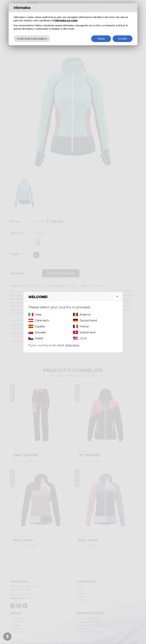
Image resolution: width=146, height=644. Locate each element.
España (40, 326)
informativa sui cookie (66, 21)
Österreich (42, 321)
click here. (72, 345)
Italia (38, 315)
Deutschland (88, 321)
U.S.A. (83, 338)
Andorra (85, 315)
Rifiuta (101, 39)
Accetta (123, 39)
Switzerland (88, 332)
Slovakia (40, 332)
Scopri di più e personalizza (32, 39)
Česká (39, 338)
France (84, 326)
